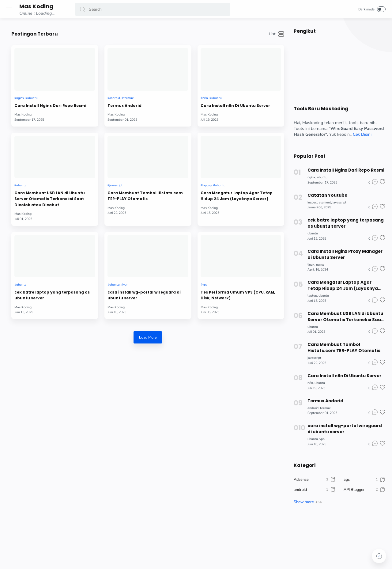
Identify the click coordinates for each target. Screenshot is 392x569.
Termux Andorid (166, 90)
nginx (86, 83)
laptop (225, 164)
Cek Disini (359, 134)
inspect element (317, 202)
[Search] (153, 9)
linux (308, 265)
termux (172, 83)
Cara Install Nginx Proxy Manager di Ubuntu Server (342, 254)
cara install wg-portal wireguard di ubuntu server (173, 266)
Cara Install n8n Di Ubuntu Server (246, 93)
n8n (223, 83)
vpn (168, 252)
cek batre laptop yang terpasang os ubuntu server (104, 266)
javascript (159, 164)
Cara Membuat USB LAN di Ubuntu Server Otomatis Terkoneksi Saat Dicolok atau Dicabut (107, 178)
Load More (178, 313)
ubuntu (99, 83)
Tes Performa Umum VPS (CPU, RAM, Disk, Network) (246, 263)
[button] (11, 9)
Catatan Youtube (325, 195)
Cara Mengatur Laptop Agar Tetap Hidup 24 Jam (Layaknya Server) (246, 178)
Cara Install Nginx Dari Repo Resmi (104, 93)
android (157, 83)
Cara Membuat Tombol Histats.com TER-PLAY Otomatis (174, 178)
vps (223, 252)
